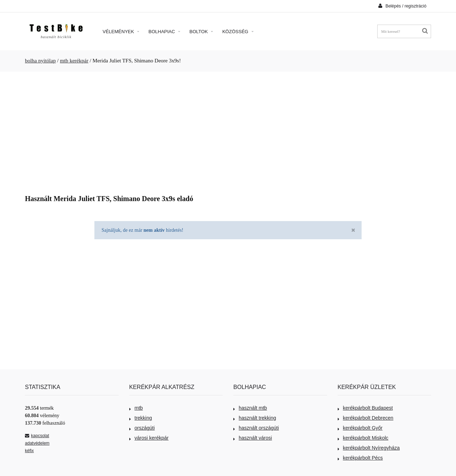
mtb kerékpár (74, 61)
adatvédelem (37, 443)
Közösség (238, 32)
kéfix (29, 451)
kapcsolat (37, 436)
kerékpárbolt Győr (360, 428)
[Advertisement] (228, 130)
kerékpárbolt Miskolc (363, 438)
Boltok (201, 32)
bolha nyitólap (40, 61)
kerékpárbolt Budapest (365, 408)
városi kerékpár (149, 438)
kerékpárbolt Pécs (360, 458)
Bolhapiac (164, 32)
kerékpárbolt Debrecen (366, 418)
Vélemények (121, 32)
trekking (141, 418)
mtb (136, 408)
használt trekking (255, 418)
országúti (142, 428)
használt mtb (250, 408)
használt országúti (256, 428)
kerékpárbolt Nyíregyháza (369, 448)
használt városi (253, 438)
